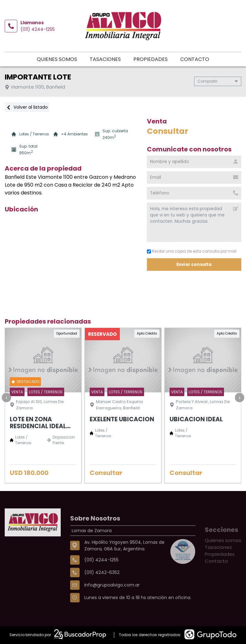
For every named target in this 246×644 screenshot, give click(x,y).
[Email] (194, 177)
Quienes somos (57, 59)
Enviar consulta (194, 264)
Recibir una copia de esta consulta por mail (192, 251)
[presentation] (6, 397)
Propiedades (151, 59)
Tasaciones (105, 59)
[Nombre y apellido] (194, 162)
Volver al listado (27, 107)
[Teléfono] (194, 193)
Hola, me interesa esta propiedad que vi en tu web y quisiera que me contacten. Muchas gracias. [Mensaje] (194, 222)
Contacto (195, 59)
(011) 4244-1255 (38, 29)
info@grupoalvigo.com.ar (112, 606)
